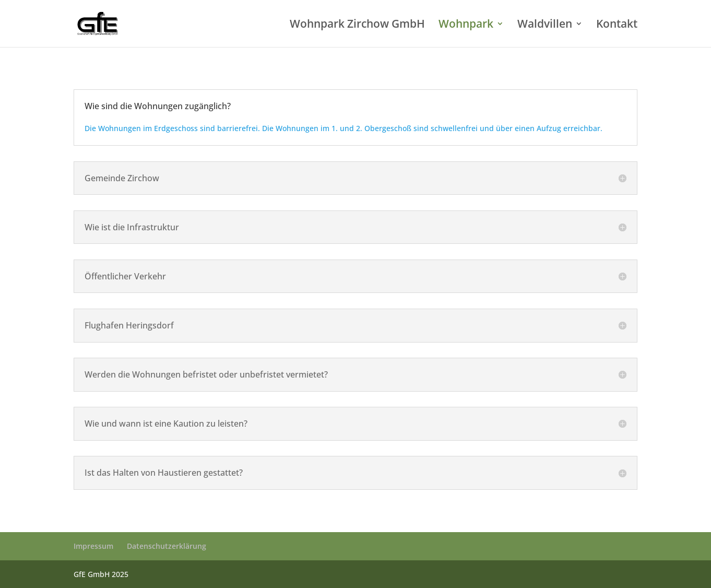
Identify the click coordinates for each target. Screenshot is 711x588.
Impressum (93, 546)
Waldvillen (545, 25)
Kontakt (617, 25)
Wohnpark (466, 25)
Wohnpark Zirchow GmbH (357, 25)
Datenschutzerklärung (167, 546)
